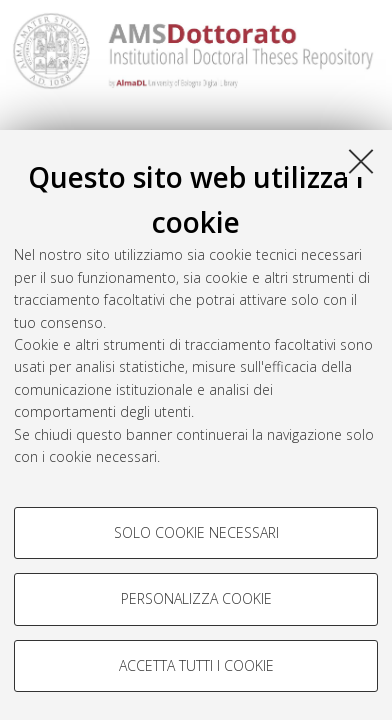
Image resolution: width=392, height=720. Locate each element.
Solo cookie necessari (196, 532)
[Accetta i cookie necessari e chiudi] (361, 161)
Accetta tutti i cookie (196, 665)
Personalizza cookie (196, 598)
